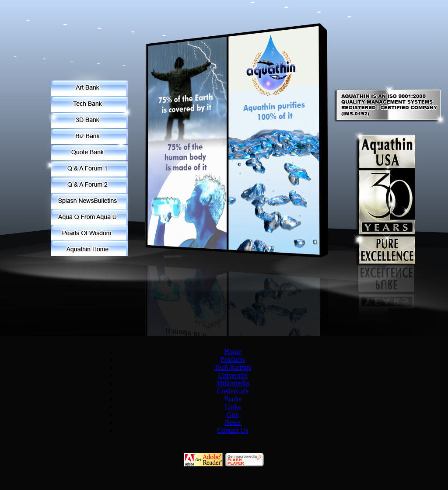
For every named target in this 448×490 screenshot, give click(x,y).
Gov (233, 415)
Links (233, 407)
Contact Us (233, 430)
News (233, 422)
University (233, 375)
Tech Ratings (233, 367)
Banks (233, 399)
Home (233, 352)
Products (233, 360)
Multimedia (233, 383)
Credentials (233, 391)
